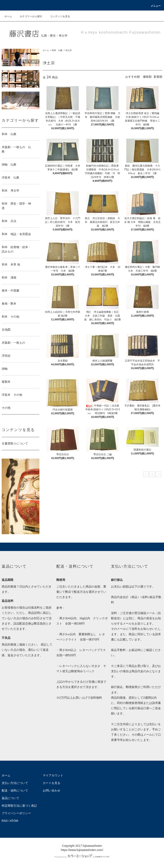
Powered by (82, 857)
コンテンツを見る (58, 16)
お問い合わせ (52, 790)
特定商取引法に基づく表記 (19, 806)
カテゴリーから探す (28, 16)
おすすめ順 (133, 77)
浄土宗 (68, 50)
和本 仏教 (57, 50)
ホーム (8, 16)
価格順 (147, 77)
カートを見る (52, 783)
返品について (10, 798)
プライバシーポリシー (16, 813)
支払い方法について (15, 783)
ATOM (14, 821)
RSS (5, 821)
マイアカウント (53, 775)
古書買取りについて (15, 443)
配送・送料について (15, 790)
